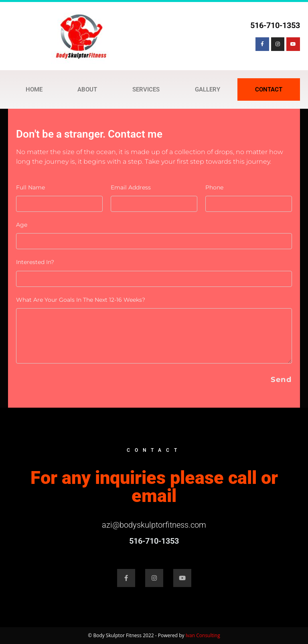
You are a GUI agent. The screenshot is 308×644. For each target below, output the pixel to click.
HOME (34, 89)
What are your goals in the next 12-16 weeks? (81, 300)
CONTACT (269, 89)
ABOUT (87, 89)
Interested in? (35, 262)
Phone (214, 187)
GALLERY (208, 89)
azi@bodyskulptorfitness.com (154, 525)
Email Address (131, 187)
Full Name (30, 187)
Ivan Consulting (203, 635)
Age (22, 225)
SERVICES (146, 89)
